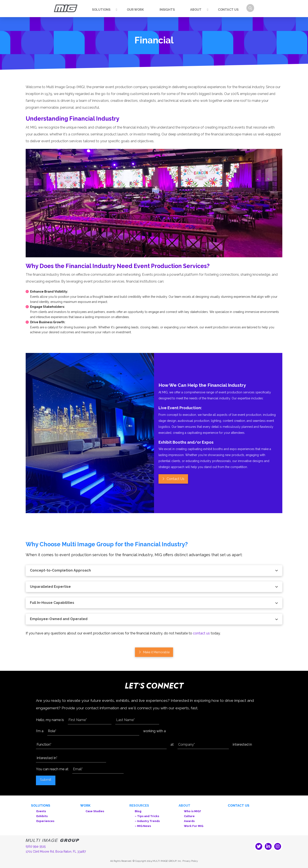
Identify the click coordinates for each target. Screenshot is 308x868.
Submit (46, 780)
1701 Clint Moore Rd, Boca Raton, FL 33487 (56, 852)
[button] (250, 8)
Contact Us (239, 806)
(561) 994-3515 (36, 846)
